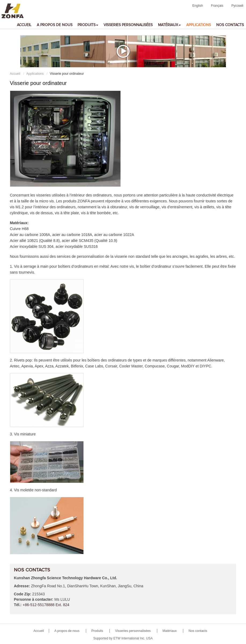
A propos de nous (55, 25)
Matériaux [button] (169, 25)
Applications (199, 25)
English (198, 6)
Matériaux (170, 631)
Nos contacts (230, 25)
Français (217, 6)
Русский (237, 6)
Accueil (24, 25)
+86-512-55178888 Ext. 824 (46, 605)
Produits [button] (88, 25)
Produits (97, 631)
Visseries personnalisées (128, 25)
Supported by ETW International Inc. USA (123, 638)
